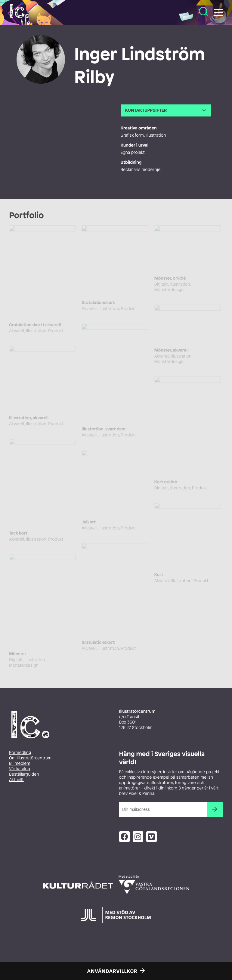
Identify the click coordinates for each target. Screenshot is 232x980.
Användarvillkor (112, 971)
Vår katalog (20, 769)
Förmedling (20, 753)
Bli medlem (20, 763)
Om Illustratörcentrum (30, 758)
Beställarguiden (24, 774)
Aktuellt (16, 780)
